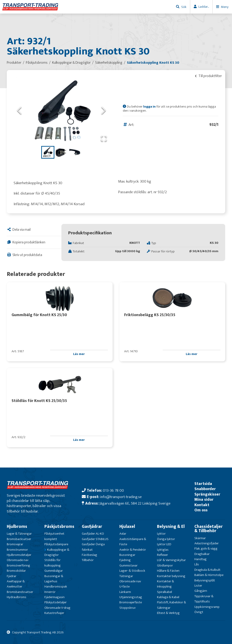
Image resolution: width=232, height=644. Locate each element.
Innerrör (50, 592)
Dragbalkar (202, 554)
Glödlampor (165, 565)
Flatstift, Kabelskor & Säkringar (172, 605)
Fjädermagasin (54, 597)
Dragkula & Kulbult (207, 570)
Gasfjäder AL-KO (93, 534)
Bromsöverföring (18, 565)
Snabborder (205, 489)
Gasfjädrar (92, 526)
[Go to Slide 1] (48, 152)
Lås (197, 564)
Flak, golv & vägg (206, 549)
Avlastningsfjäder (207, 543)
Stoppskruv (127, 608)
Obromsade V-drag (57, 608)
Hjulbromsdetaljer (19, 555)
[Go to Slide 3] (75, 152)
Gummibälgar (54, 571)
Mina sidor (204, 499)
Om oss (201, 510)
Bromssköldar (16, 571)
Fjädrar (12, 576)
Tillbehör (88, 560)
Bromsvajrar (15, 544)
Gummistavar (128, 565)
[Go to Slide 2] (61, 152)
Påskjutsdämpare (56, 544)
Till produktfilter (208, 76)
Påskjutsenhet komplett (54, 536)
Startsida (203, 484)
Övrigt (199, 612)
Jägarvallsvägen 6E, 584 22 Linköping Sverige (135, 503)
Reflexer (162, 555)
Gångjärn (201, 591)
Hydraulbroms (17, 597)
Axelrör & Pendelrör (133, 550)
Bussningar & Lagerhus (54, 579)
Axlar (123, 534)
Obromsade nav (18, 560)
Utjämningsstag (131, 597)
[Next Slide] (104, 111)
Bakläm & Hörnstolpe (209, 575)
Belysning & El (171, 526)
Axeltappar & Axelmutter (16, 584)
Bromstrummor (17, 550)
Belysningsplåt (205, 580)
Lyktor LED (164, 544)
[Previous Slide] (19, 111)
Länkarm (125, 592)
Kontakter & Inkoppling (166, 584)
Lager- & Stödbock (132, 571)
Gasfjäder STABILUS (95, 539)
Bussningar (127, 555)
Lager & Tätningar (19, 534)
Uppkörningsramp (207, 607)
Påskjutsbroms (59, 526)
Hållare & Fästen (168, 571)
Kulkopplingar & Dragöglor (57, 552)
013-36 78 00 (113, 490)
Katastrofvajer (54, 613)
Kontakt (202, 505)
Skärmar (200, 538)
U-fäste (124, 586)
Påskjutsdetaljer (56, 602)
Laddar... (204, 7)
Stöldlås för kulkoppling (53, 563)
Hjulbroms (17, 526)
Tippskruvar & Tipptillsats (204, 599)
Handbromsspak (56, 586)
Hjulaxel (127, 526)
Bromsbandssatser (20, 592)
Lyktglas (163, 550)
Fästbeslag (89, 555)
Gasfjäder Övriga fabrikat (93, 547)
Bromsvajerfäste (131, 602)
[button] (61, 111)
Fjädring (125, 560)
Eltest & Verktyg (168, 613)
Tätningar (126, 576)
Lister (198, 586)
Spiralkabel (164, 592)
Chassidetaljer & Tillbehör (209, 529)
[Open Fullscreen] (104, 139)
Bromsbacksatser (19, 539)
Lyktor (161, 534)
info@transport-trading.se (121, 497)
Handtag (201, 559)
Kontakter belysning (171, 576)
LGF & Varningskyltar (171, 560)
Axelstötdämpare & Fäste (133, 542)
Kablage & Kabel (168, 597)
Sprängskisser (207, 494)
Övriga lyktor (166, 539)
